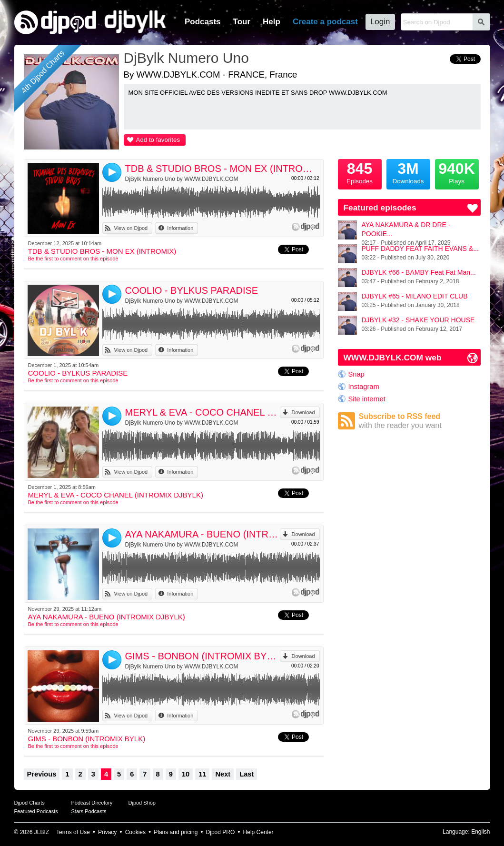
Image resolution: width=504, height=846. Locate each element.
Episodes (360, 172)
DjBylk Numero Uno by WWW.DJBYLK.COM (182, 179)
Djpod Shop (142, 803)
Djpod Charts (30, 803)
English (480, 832)
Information (180, 228)
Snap (356, 374)
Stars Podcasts (89, 811)
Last (247, 774)
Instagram (364, 387)
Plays (457, 172)
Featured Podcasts (36, 811)
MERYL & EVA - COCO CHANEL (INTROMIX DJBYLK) (203, 412)
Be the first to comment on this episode (73, 259)
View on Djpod (131, 228)
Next (223, 774)
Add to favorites (158, 140)
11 (202, 774)
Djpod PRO (221, 832)
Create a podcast (325, 22)
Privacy (107, 832)
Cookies (135, 832)
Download (303, 412)
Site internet (367, 399)
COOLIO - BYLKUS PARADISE (192, 290)
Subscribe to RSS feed (420, 421)
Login (380, 22)
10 (186, 774)
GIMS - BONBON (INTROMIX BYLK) (203, 656)
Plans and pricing (176, 832)
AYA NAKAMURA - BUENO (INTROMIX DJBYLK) (203, 534)
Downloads (408, 172)
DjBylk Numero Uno (186, 58)
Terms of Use (73, 832)
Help (272, 22)
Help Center (258, 832)
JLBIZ (42, 832)
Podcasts (203, 22)
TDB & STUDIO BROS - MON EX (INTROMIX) (222, 169)
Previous (42, 774)
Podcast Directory (92, 803)
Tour (242, 22)
